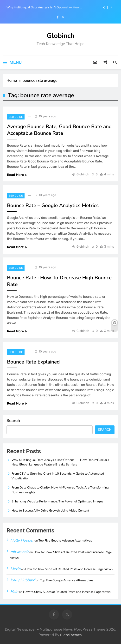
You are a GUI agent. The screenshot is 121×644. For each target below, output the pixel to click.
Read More (17, 175)
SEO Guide (16, 117)
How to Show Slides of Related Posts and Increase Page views (69, 569)
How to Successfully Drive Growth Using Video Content (50, 511)
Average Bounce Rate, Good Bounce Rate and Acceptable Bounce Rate (59, 130)
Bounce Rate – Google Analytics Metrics (53, 205)
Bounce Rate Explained (33, 362)
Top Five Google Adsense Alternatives (65, 541)
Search (13, 420)
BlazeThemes (71, 635)
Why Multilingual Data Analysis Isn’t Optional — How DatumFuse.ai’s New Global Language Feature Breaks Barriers (49, 7)
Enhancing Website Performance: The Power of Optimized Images (57, 501)
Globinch (60, 36)
